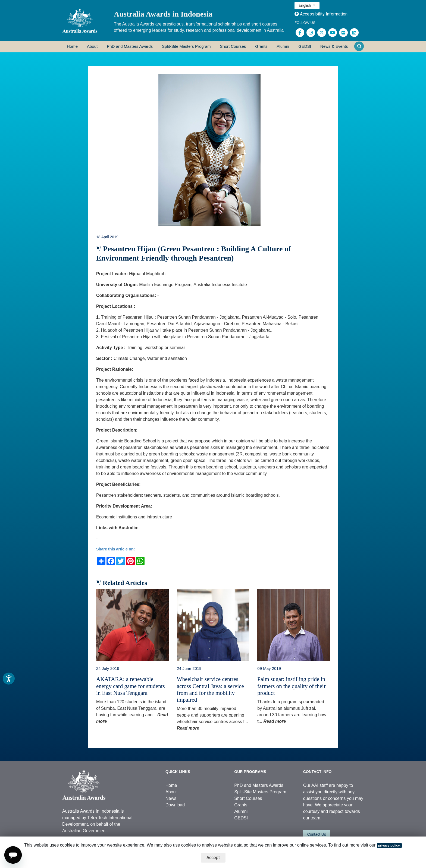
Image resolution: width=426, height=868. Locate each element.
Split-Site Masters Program (186, 46)
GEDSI (305, 46)
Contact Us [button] (317, 834)
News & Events (334, 46)
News (171, 798)
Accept (213, 858)
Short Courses (233, 46)
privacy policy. (389, 845)
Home (72, 46)
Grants (261, 46)
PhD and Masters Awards (130, 46)
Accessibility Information (321, 14)
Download (175, 805)
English (305, 5)
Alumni (283, 46)
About (92, 46)
